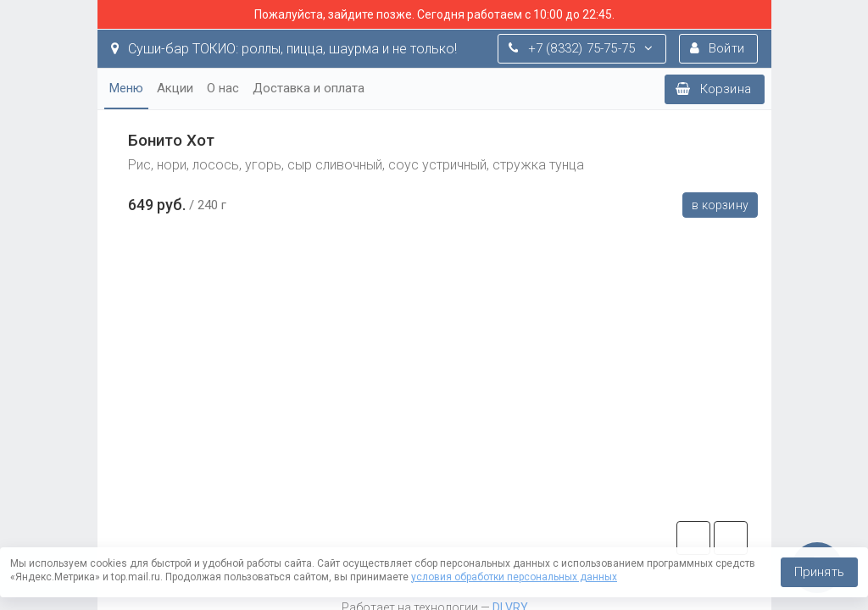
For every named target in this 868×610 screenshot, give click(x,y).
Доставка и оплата (309, 88)
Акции (175, 88)
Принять (819, 572)
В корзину (720, 205)
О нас (223, 88)
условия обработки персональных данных (514, 577)
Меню (126, 88)
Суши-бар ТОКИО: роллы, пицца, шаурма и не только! (284, 49)
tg (693, 538)
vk (731, 538)
